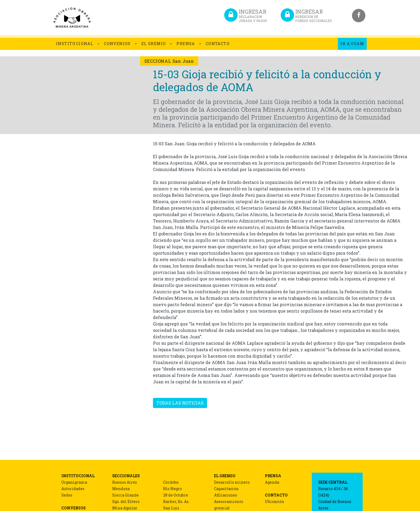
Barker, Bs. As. (176, 501)
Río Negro (172, 489)
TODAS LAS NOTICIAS (180, 403)
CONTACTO (218, 44)
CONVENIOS (117, 44)
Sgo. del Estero (126, 501)
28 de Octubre (176, 495)
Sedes (67, 495)
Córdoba (171, 482)
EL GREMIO (154, 44)
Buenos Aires (125, 482)
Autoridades (73, 489)
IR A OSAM (352, 44)
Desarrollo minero (232, 482)
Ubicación (275, 501)
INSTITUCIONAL (75, 44)
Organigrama (74, 482)
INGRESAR (253, 15)
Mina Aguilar (125, 508)
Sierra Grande (125, 495)
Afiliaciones (226, 495)
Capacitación (226, 489)
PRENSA (186, 44)
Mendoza (121, 489)
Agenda (272, 482)
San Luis (171, 508)
